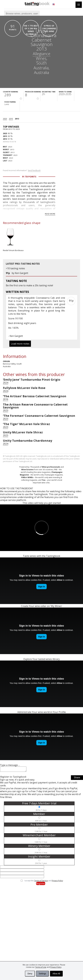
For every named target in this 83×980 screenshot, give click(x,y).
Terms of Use (41, 967)
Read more (50, 214)
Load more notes (20, 344)
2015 (11, 119)
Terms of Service (41, 881)
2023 (5, 119)
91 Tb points (29, 177)
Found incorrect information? (22, 171)
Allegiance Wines (42, 56)
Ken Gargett (22, 273)
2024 (6, 383)
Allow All (56, 974)
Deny (30, 974)
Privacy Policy (56, 967)
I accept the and (44, 882)
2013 (17, 119)
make (29, 285)
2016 (6, 399)
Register (41, 884)
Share (77, 778)
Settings (42, 974)
